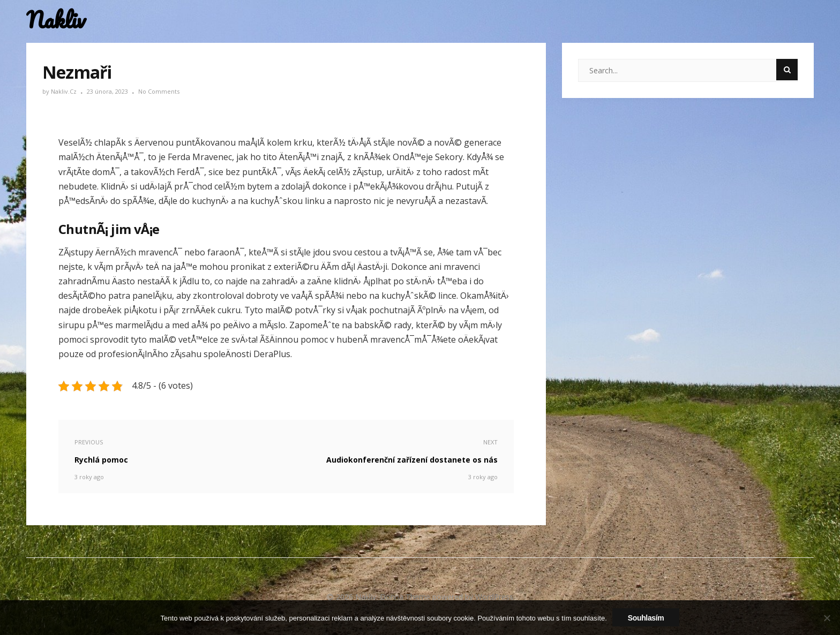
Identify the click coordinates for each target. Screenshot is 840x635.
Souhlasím (646, 618)
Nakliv (56, 20)
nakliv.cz (65, 91)
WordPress (494, 597)
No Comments (159, 91)
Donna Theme (406, 597)
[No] (827, 618)
